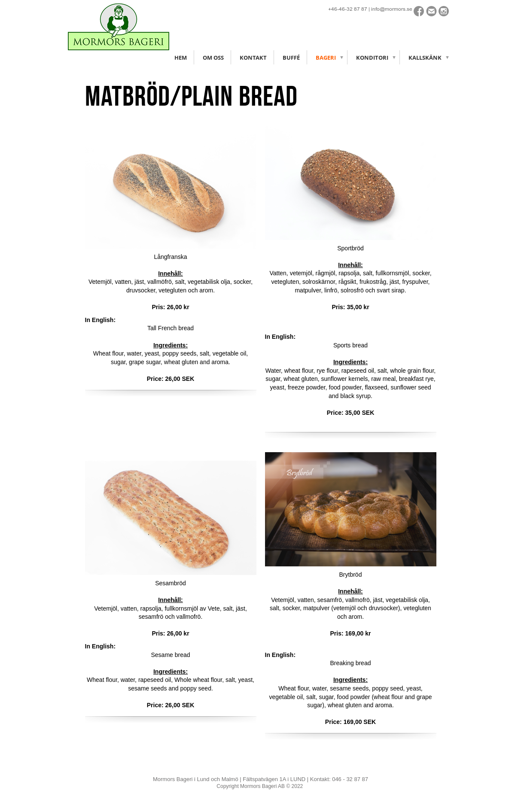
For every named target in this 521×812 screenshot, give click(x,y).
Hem (181, 58)
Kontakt (253, 58)
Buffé (291, 58)
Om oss (213, 58)
